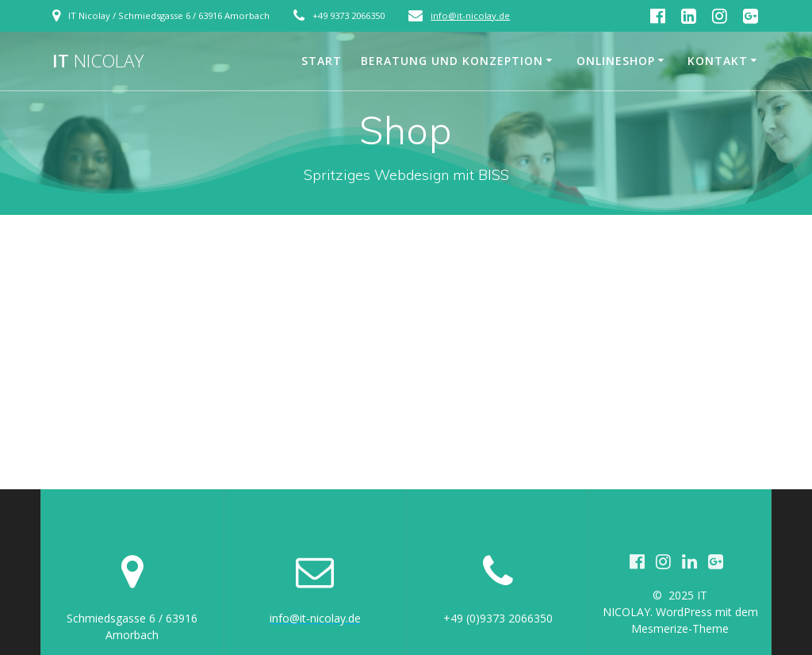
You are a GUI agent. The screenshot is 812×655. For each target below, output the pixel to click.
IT (98, 61)
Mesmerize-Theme (680, 628)
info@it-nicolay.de (470, 15)
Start (322, 61)
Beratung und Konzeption (452, 61)
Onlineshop (616, 61)
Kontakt (718, 61)
